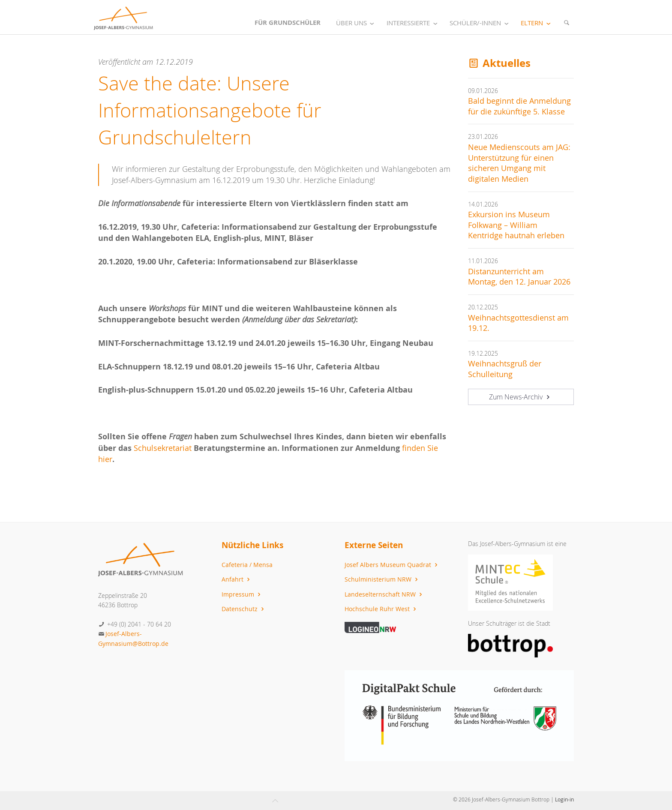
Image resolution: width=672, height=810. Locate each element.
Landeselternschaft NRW (384, 594)
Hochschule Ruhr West (381, 609)
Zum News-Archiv (520, 397)
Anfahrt (237, 579)
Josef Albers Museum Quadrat (392, 565)
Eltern (537, 23)
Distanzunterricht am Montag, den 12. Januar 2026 (519, 277)
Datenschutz (244, 609)
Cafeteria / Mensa (247, 565)
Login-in (564, 799)
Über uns (357, 23)
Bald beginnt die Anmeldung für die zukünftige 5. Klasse (519, 106)
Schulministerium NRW (382, 579)
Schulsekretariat (164, 448)
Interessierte (414, 23)
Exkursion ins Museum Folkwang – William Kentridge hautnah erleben (516, 225)
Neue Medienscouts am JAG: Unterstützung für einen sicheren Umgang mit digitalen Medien (519, 163)
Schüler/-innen (481, 23)
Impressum (242, 594)
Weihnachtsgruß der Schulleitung (505, 369)
